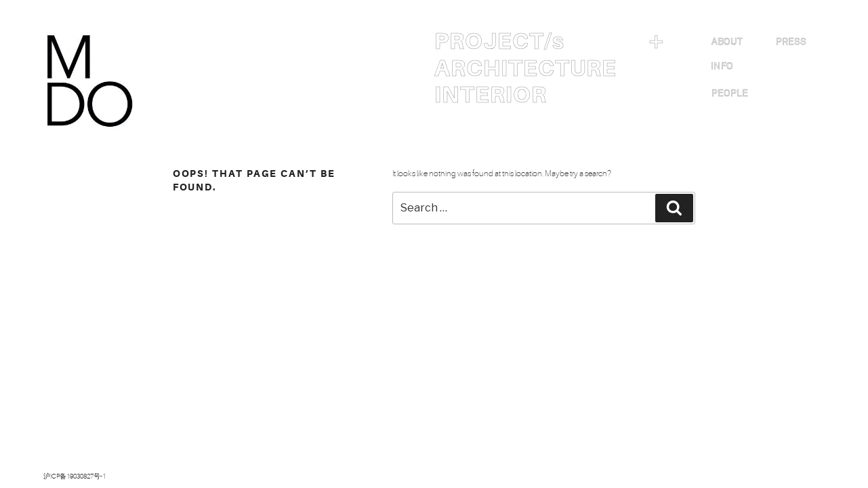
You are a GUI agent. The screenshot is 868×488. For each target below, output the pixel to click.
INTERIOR (491, 95)
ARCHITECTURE (525, 68)
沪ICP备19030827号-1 (75, 476)
